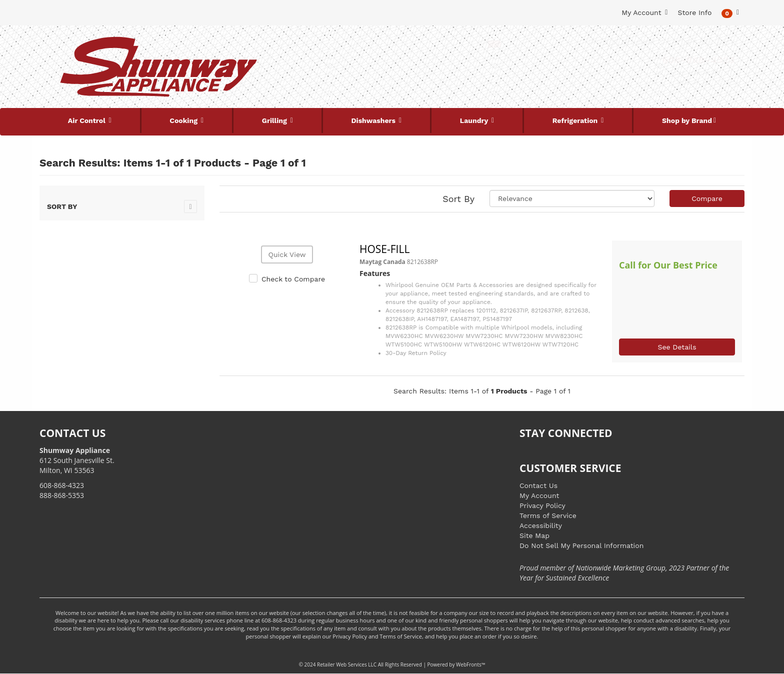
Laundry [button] (475, 120)
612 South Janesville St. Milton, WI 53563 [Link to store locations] (77, 460)
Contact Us (538, 485)
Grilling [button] (275, 120)
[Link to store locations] (625, 77)
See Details (677, 347)
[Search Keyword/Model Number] (386, 44)
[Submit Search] (494, 44)
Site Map (534, 535)
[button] (730, 13)
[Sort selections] (572, 198)
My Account (539, 495)
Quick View (287, 254)
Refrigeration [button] (576, 120)
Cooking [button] (184, 120)
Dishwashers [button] (374, 120)
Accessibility (541, 525)
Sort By (458, 199)
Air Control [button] (88, 120)
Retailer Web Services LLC (347, 664)
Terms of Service (548, 515)
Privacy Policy (542, 505)
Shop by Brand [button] (687, 120)
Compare (707, 198)
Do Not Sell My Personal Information (581, 545)
